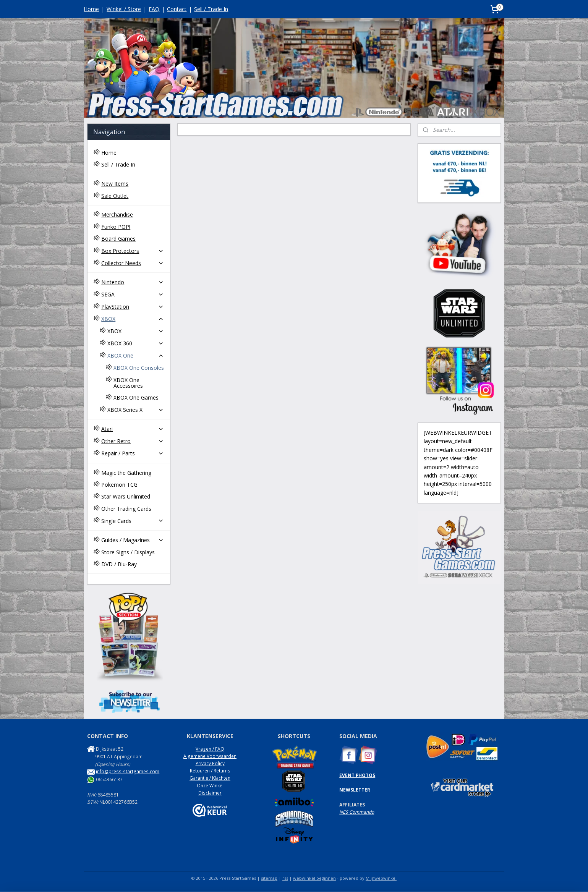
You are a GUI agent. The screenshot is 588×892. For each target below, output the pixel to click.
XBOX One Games (136, 397)
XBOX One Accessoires (128, 383)
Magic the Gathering (126, 473)
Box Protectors (133, 251)
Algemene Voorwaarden (210, 756)
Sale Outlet (115, 196)
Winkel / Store (124, 9)
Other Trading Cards (126, 509)
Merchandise (117, 215)
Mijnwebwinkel (381, 878)
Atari (133, 429)
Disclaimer (210, 793)
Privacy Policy (210, 763)
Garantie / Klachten (210, 778)
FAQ (154, 9)
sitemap (269, 878)
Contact (177, 9)
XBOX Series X (136, 410)
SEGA (133, 294)
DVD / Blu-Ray (119, 564)
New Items (115, 184)
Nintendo (133, 282)
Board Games (118, 239)
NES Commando (357, 812)
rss (285, 878)
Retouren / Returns (210, 771)
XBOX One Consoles (139, 368)
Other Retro (133, 441)
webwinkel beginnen (314, 878)
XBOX (133, 319)
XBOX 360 (136, 343)
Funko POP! (116, 227)
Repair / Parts (133, 453)
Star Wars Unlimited (126, 496)
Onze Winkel (210, 786)
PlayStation (133, 307)
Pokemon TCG (119, 485)
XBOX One (136, 355)
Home (91, 9)
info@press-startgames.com (128, 771)
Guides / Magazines (133, 540)
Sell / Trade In (211, 9)
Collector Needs (133, 263)
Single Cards (133, 521)
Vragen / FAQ (210, 749)
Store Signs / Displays (128, 552)
